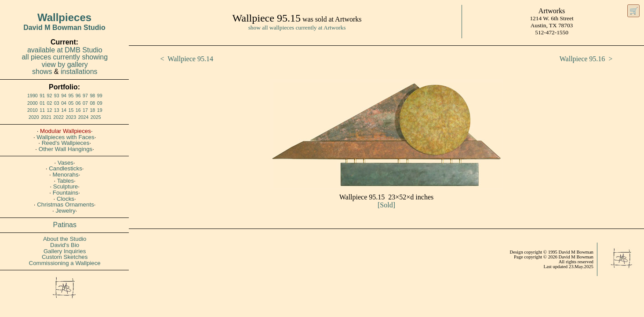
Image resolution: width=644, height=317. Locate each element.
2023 (71, 117)
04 (64, 103)
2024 (84, 117)
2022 (58, 117)
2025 (96, 117)
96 (78, 96)
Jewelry (65, 211)
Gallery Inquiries (65, 251)
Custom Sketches (65, 257)
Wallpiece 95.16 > (586, 59)
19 (100, 110)
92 (50, 96)
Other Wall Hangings (65, 149)
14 (64, 110)
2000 (33, 103)
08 (92, 103)
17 (85, 110)
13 (57, 110)
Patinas (65, 225)
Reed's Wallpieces (66, 143)
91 (42, 96)
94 (64, 96)
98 (92, 96)
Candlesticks (65, 168)
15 (71, 110)
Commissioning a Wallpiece (65, 263)
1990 (33, 96)
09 (100, 103)
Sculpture (65, 186)
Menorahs (65, 175)
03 (57, 103)
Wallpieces (64, 17)
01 (42, 103)
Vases (65, 163)
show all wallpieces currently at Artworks (297, 28)
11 (42, 110)
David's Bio (65, 245)
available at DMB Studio (65, 50)
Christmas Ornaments (65, 205)
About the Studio (65, 239)
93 (57, 96)
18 (92, 110)
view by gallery (65, 65)
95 (71, 96)
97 (85, 96)
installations (79, 72)
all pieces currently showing (65, 57)
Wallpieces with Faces (65, 137)
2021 (46, 117)
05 (71, 103)
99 (100, 96)
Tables (66, 181)
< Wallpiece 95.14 (187, 59)
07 (85, 103)
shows (42, 72)
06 (78, 103)
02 (50, 103)
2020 (34, 117)
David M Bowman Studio (64, 28)
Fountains (66, 193)
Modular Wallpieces (65, 131)
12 (50, 110)
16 (78, 110)
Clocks (65, 199)
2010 (33, 110)
